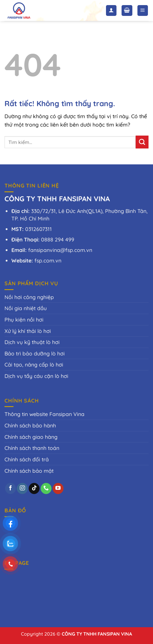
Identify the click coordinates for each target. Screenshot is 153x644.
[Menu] (143, 10)
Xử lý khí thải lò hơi (28, 331)
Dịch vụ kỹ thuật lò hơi (32, 342)
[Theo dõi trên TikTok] (34, 488)
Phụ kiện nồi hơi (24, 319)
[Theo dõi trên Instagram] (22, 488)
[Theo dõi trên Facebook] (10, 488)
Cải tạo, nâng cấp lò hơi (34, 364)
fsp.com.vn (48, 260)
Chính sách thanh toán (32, 448)
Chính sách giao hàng (31, 437)
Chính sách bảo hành (30, 425)
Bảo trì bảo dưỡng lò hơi (35, 353)
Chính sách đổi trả (27, 459)
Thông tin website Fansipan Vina (44, 414)
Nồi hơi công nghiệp (29, 297)
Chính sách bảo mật (29, 471)
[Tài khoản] (111, 10)
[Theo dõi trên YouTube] (58, 488)
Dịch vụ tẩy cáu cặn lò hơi (36, 376)
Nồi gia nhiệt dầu (26, 308)
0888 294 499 (58, 239)
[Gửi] (142, 142)
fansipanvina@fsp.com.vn (60, 250)
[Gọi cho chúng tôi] (46, 488)
